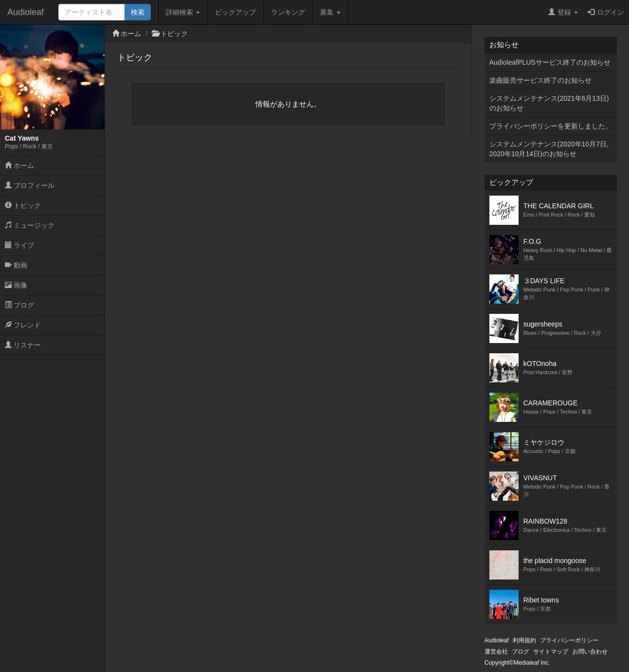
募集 (330, 12)
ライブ (19, 245)
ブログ (19, 305)
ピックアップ (235, 12)
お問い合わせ (590, 652)
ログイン (606, 12)
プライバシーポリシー (569, 640)
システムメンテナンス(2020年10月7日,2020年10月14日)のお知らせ (549, 149)
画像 (16, 285)
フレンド (23, 325)
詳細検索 (183, 12)
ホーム (19, 165)
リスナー (23, 345)
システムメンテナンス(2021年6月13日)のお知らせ (549, 103)
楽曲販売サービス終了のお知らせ (540, 80)
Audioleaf (26, 12)
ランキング (288, 12)
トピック (23, 205)
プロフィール (30, 185)
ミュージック (30, 225)
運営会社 (496, 652)
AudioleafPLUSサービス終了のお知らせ (550, 62)
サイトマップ (551, 652)
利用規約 (524, 640)
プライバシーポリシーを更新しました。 (551, 126)
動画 (16, 265)
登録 (563, 12)
